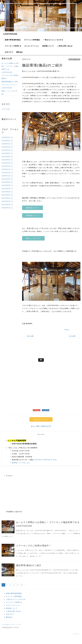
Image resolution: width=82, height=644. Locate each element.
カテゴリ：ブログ (74, 59)
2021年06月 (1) (7, 192)
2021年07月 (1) (7, 189)
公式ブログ (9, 52)
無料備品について (33, 208)
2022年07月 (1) (7, 150)
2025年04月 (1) (7, 137)
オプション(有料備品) (32, 40)
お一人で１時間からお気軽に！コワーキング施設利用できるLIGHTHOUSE (10, 68)
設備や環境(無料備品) (13, 40)
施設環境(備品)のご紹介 (10, 82)
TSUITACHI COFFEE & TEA (45, 460)
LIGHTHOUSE (10, 34)
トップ (19, 625)
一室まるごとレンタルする (53, 40)
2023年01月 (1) (7, 144)
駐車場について (48, 46)
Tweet (67, 330)
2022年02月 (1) (7, 166)
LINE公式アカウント (41, 419)
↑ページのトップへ (8, 625)
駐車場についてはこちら (21, 463)
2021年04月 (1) (7, 198)
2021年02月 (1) (7, 205)
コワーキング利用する (13, 46)
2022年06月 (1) (7, 153)
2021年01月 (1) (7, 208)
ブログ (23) (6, 109)
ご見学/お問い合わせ (65, 46)
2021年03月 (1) (7, 201)
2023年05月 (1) (7, 141)
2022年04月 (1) (7, 160)
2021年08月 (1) (7, 185)
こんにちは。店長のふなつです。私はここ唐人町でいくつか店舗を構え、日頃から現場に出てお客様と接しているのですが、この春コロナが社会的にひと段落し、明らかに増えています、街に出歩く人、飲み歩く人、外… (48, 553)
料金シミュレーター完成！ (9, 92)
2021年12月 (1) (7, 173)
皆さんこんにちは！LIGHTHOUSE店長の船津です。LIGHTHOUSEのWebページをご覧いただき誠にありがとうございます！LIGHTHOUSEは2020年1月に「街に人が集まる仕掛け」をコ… (48, 573)
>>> (22, 585)
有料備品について (33, 215)
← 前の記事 (29, 336)
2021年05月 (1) (7, 195)
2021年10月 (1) (7, 179)
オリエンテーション (32, 46)
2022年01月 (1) (7, 169)
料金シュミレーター (33, 238)
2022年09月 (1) (7, 147)
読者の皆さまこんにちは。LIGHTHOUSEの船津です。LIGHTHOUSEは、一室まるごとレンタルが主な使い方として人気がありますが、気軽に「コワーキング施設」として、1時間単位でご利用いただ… (41, 534)
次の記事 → (74, 336)
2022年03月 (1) (7, 163)
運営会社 (20, 52)
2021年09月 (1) (7, 182)
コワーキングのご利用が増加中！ (10, 77)
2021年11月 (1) (7, 176)
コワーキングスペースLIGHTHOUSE (9, 86)
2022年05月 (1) (7, 157)
